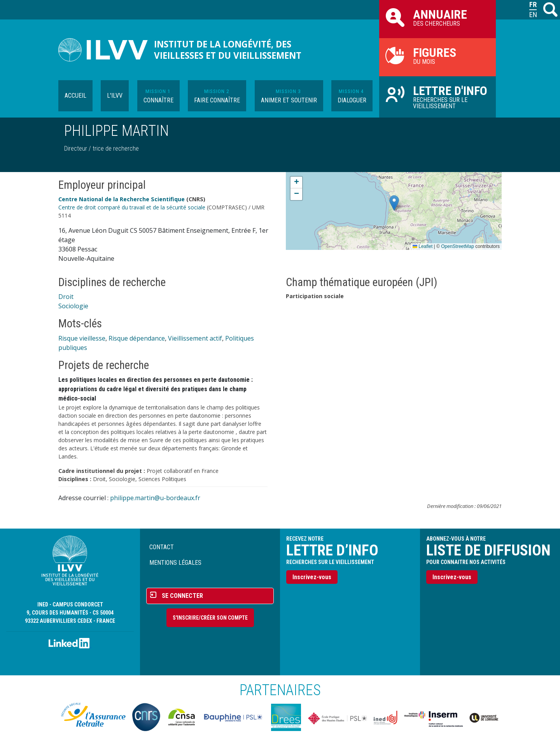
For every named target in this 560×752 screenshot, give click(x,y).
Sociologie (73, 306)
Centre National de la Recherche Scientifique (122, 199)
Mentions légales (175, 563)
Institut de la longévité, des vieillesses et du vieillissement (228, 50)
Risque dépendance (137, 338)
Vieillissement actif (195, 338)
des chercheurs (437, 17)
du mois (437, 55)
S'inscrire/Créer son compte (210, 618)
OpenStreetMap (458, 246)
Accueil (75, 96)
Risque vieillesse (82, 338)
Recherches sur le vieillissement (437, 97)
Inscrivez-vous (312, 577)
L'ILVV (115, 96)
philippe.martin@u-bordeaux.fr (155, 498)
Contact (162, 547)
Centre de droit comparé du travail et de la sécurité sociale (132, 207)
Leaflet (423, 246)
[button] (394, 203)
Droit (66, 297)
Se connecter (182, 596)
